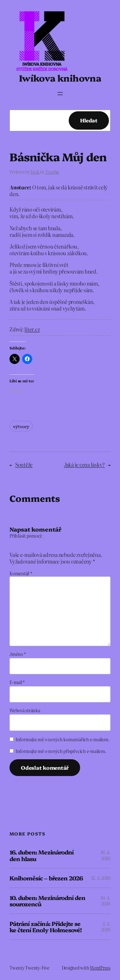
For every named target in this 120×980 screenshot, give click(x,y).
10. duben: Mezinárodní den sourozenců (47, 901)
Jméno (18, 654)
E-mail (17, 682)
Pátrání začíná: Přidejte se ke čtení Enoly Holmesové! (46, 927)
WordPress (100, 968)
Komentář (21, 573)
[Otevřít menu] (60, 94)
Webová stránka (25, 710)
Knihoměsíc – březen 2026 (46, 878)
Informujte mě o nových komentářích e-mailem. (62, 739)
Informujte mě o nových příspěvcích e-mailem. (61, 751)
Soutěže (24, 465)
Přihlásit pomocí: (26, 536)
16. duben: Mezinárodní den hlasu (41, 855)
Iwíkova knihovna (60, 78)
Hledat (89, 120)
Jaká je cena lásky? (84, 465)
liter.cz (32, 329)
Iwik (35, 172)
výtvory (21, 426)
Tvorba (52, 172)
